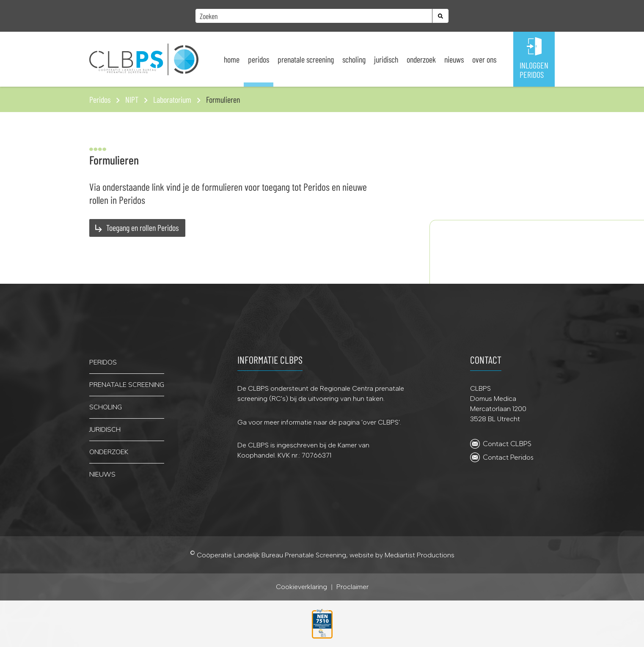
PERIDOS (103, 362)
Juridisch (386, 59)
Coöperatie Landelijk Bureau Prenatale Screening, (273, 555)
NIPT (132, 99)
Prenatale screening (306, 59)
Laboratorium (172, 99)
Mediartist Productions (420, 555)
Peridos (259, 59)
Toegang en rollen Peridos (142, 228)
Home (232, 59)
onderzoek (109, 452)
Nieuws (454, 59)
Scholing (354, 59)
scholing (106, 407)
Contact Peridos (508, 457)
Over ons (484, 59)
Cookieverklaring (301, 587)
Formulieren (223, 99)
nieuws (102, 474)
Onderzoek (421, 59)
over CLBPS (381, 422)
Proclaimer (352, 587)
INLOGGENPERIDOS (534, 70)
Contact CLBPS (507, 444)
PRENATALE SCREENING (127, 385)
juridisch (105, 430)
